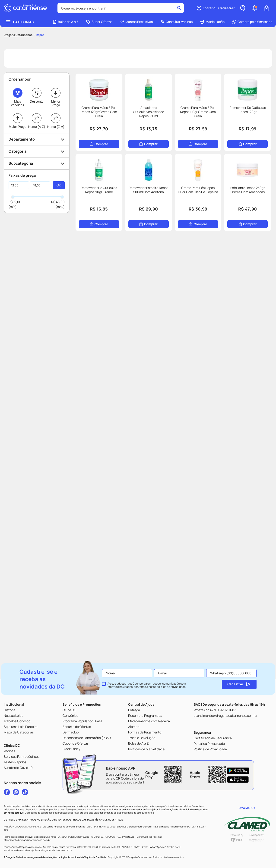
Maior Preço (17, 99)
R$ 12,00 (15, 175)
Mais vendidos (18, 76)
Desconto (36, 74)
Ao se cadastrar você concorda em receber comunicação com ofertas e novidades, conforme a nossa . (147, 685)
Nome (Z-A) (56, 99)
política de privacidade (171, 687)
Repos (40, 8)
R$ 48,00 (58, 175)
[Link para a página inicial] (18, 8)
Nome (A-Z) (36, 99)
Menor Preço (56, 76)
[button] (37, 112)
